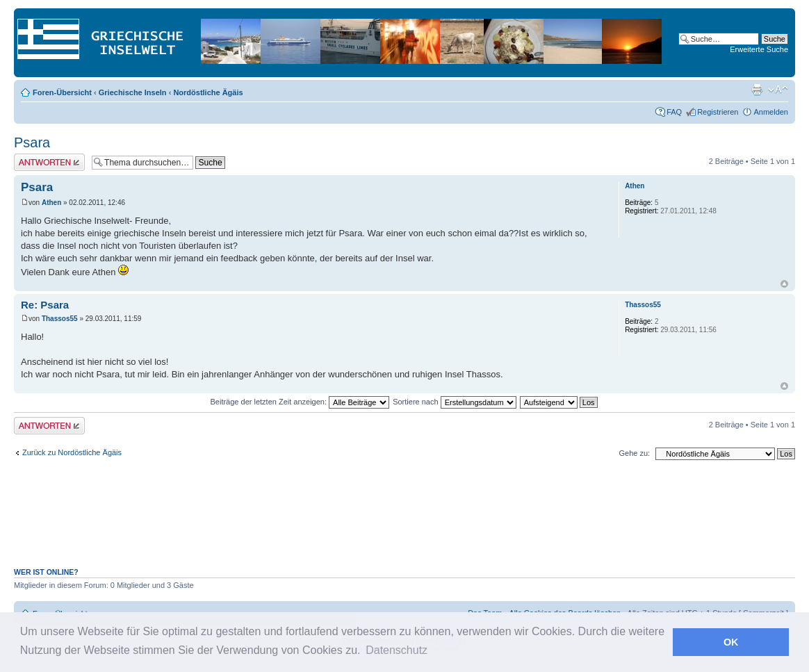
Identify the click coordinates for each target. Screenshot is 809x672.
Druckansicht (757, 90)
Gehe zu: (634, 453)
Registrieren (718, 112)
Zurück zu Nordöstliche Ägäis (72, 452)
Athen (51, 203)
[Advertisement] (404, 521)
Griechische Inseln (133, 92)
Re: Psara (45, 305)
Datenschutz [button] (397, 650)
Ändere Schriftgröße (778, 90)
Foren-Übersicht (62, 92)
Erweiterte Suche (759, 49)
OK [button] (731, 642)
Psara (32, 142)
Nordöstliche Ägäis (208, 92)
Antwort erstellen (49, 162)
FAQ (674, 112)
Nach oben (784, 284)
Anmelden (771, 112)
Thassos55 (60, 319)
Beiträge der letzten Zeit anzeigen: (300, 402)
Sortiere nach (454, 402)
